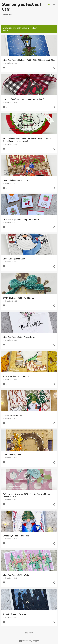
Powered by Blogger (29, 641)
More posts (29, 633)
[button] (54, 68)
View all (6, 31)
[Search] (49, 5)
